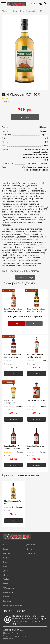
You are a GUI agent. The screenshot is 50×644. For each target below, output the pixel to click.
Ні (34, 323)
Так (16, 323)
